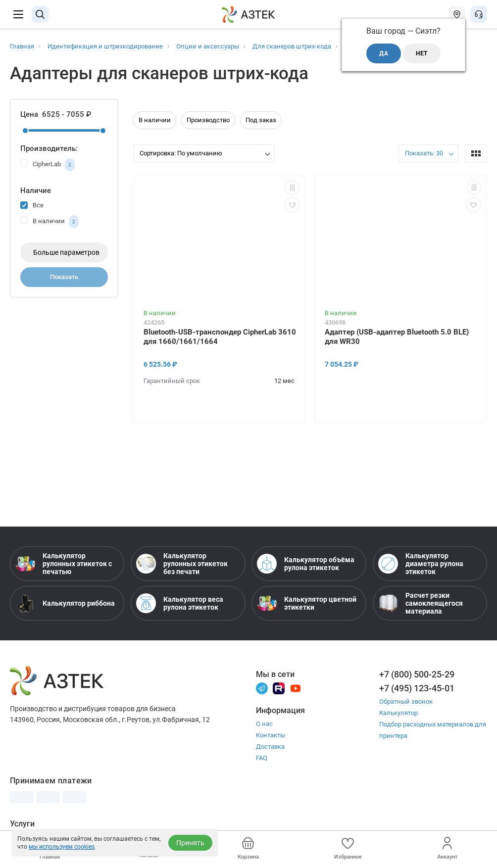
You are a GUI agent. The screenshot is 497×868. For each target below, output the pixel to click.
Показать (64, 277)
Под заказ (261, 120)
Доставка (270, 747)
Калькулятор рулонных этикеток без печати (182, 564)
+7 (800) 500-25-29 (417, 674)
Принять (190, 843)
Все (32, 205)
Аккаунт (447, 848)
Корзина (248, 848)
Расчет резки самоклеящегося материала (421, 603)
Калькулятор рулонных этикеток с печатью (64, 564)
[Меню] (18, 14)
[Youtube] (296, 688)
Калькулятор (398, 713)
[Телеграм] (262, 688)
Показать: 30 (424, 153)
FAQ (262, 758)
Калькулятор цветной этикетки (307, 603)
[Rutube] (279, 688)
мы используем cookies (62, 847)
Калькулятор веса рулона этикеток (180, 603)
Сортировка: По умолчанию (181, 153)
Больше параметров (66, 252)
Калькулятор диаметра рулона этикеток (421, 564)
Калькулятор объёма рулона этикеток (306, 564)
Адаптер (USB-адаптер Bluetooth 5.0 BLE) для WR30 (397, 337)
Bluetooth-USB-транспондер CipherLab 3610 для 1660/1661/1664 (220, 337)
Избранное (348, 848)
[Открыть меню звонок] (479, 14)
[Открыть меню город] (457, 14)
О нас (264, 724)
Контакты (271, 735)
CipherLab (48, 165)
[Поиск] (40, 14)
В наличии (50, 222)
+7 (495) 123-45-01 (417, 688)
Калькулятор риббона (65, 603)
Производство (208, 120)
